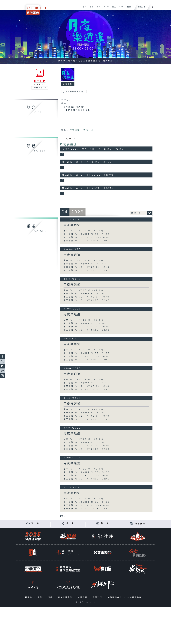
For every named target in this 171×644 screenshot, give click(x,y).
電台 (91, 8)
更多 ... (63, 516)
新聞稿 (29, 597)
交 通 (35, 523)
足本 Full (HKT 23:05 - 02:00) (83, 231)
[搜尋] (153, 6)
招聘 (41, 597)
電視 (84, 8)
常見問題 (83, 597)
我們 (128, 8)
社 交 (70, 523)
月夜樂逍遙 (68, 145)
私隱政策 (98, 597)
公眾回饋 (140, 524)
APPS (121, 8)
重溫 (113, 8)
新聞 (98, 8)
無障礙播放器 (115, 597)
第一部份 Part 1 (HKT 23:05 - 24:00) (87, 234)
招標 (51, 597)
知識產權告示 (66, 597)
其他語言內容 (135, 597)
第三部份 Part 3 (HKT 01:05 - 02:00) (87, 241)
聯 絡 (105, 523)
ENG (140, 7)
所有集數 (68, 84)
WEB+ (106, 8)
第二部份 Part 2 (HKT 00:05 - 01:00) (87, 237)
